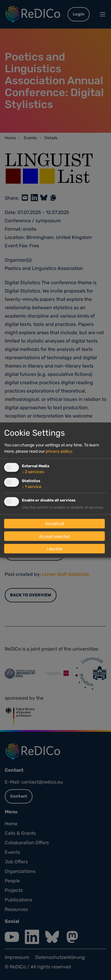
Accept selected (54, 536)
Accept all (55, 524)
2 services (33, 472)
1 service (32, 487)
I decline (55, 549)
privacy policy (59, 451)
